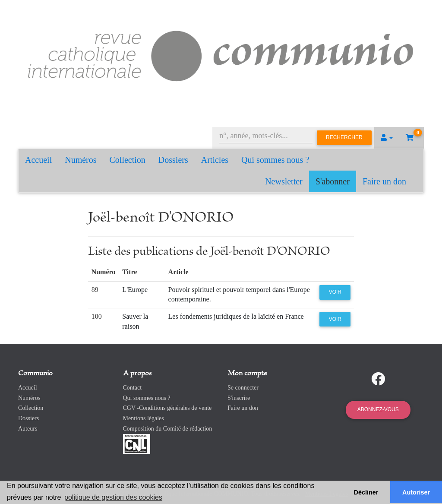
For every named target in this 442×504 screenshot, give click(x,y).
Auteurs (28, 429)
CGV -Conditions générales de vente (167, 408)
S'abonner (333, 181)
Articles (215, 160)
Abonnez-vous (378, 409)
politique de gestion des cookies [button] (113, 497)
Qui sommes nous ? (275, 160)
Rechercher (344, 137)
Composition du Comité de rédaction (168, 429)
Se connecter (243, 388)
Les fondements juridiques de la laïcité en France (236, 316)
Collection (128, 160)
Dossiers (173, 160)
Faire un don (384, 181)
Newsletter (284, 181)
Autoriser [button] (416, 492)
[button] (387, 138)
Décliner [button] (366, 492)
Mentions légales (144, 418)
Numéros (81, 160)
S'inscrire (239, 398)
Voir (335, 292)
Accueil (38, 160)
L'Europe (135, 290)
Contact (133, 388)
